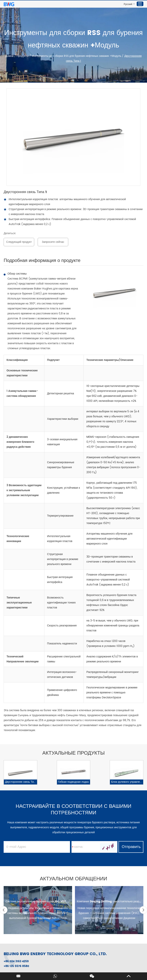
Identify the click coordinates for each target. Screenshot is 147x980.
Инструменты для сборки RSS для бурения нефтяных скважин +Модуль (76, 56)
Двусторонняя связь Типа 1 (21, 782)
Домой (10, 56)
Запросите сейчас (53, 242)
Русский (128, 4)
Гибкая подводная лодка (73, 782)
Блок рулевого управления (127, 782)
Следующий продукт (19, 242)
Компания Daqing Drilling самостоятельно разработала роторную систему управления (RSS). (109, 901)
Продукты (23, 56)
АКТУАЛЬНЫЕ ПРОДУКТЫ (74, 753)
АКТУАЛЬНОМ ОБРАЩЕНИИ (74, 879)
